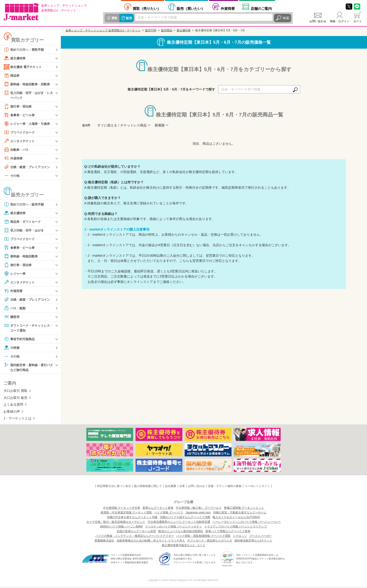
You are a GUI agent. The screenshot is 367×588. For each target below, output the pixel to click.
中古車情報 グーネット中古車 (122, 509)
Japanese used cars (198, 514)
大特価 (12, 348)
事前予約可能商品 (20, 340)
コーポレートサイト (257, 487)
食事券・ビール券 (20, 115)
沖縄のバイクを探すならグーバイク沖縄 (185, 518)
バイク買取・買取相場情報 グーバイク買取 (203, 537)
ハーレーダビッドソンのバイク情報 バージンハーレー (247, 523)
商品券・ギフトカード (23, 222)
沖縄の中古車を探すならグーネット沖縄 (132, 518)
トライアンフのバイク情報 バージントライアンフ (236, 528)
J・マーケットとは (17, 419)
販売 (128, 18)
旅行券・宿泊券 (18, 107)
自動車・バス (17, 150)
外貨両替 (228, 8)
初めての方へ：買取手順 (25, 50)
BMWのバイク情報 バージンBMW (121, 528)
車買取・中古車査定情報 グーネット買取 (126, 514)
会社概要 (171, 487)
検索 (286, 18)
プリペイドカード (20, 133)
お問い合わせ (318, 21)
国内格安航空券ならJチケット (253, 542)
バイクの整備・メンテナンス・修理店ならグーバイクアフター (135, 537)
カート (358, 21)
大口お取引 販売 (15, 399)
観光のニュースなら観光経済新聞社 (181, 532)
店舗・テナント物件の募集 (225, 487)
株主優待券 (15, 58)
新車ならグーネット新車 (158, 509)
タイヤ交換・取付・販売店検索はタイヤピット (116, 523)
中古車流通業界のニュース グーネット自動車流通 (179, 523)
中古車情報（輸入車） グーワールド (199, 509)
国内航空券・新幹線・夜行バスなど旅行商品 (28, 368)
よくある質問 (13, 406)
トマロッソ (240, 537)
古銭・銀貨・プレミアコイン (28, 167)
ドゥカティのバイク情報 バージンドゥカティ (174, 528)
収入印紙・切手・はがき (25, 231)
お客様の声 (12, 412)
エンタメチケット (20, 141)
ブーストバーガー (261, 537)
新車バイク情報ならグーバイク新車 (228, 532)
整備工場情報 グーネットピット (244, 509)
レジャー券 (15, 274)
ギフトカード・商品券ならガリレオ (210, 542)
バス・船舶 (15, 308)
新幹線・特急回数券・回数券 (28, 84)
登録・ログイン (340, 21)
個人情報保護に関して (148, 487)
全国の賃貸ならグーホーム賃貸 (136, 532)
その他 (12, 176)
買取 (114, 18)
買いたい (191, 8)
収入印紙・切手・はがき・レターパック (28, 95)
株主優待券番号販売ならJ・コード (183, 546)
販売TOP (151, 30)
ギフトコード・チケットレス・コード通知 (27, 328)
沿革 (182, 487)
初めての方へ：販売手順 (25, 205)
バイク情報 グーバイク (169, 514)
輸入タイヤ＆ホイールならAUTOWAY (236, 518)
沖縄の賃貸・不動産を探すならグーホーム (240, 514)
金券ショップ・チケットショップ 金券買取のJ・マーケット (103, 30)
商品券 (12, 76)
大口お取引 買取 (15, 392)
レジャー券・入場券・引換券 (28, 124)
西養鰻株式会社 (104, 542)
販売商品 (167, 30)
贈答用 (12, 317)
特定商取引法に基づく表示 (114, 487)
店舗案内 (261, 8)
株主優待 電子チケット (24, 67)
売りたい (147, 8)
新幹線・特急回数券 (22, 256)
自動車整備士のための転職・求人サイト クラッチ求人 (151, 542)
